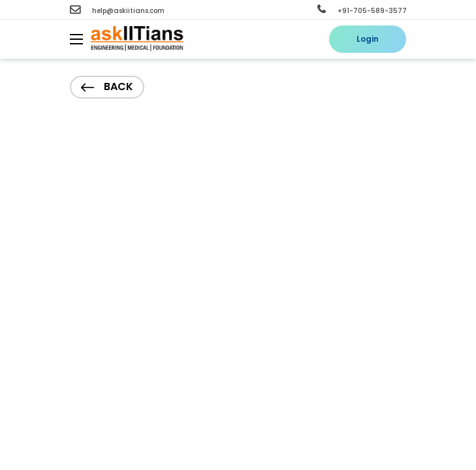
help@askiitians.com (117, 11)
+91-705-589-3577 (362, 11)
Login (368, 39)
